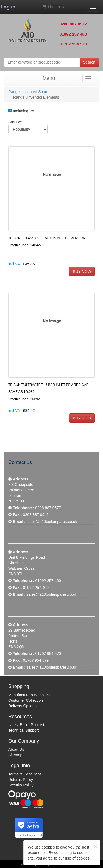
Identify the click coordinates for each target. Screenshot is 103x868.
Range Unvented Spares (29, 92)
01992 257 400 (73, 34)
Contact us (20, 462)
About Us (16, 749)
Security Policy (21, 785)
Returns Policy (21, 780)
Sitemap (15, 755)
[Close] (96, 846)
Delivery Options (22, 706)
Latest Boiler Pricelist (26, 725)
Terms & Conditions (25, 774)
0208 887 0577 (73, 24)
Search (89, 62)
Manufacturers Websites (29, 695)
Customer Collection (26, 700)
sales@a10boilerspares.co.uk (52, 522)
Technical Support (23, 730)
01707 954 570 (73, 44)
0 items (56, 7)
